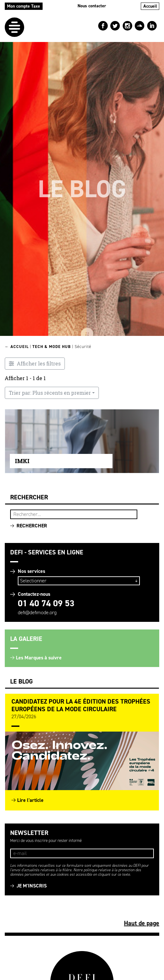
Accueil (150, 6)
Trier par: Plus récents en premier (50, 393)
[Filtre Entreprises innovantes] (35, 364)
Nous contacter (92, 6)
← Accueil (17, 347)
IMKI (22, 461)
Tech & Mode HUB (52, 347)
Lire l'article (30, 800)
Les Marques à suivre (39, 658)
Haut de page (142, 923)
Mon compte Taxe (24, 6)
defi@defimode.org (37, 612)
